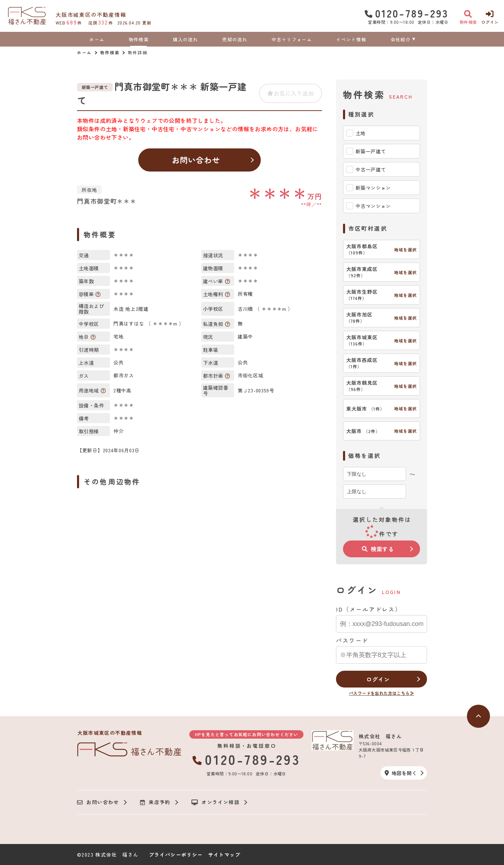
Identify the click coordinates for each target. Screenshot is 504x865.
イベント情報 (351, 39)
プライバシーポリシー (176, 854)
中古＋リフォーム (292, 39)
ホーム (97, 39)
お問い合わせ (196, 160)
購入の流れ (185, 39)
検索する (378, 549)
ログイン (378, 679)
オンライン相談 (215, 802)
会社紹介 (401, 39)
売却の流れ (235, 39)
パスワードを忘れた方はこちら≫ (381, 693)
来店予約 (155, 802)
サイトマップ (224, 854)
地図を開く (401, 773)
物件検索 (139, 39)
